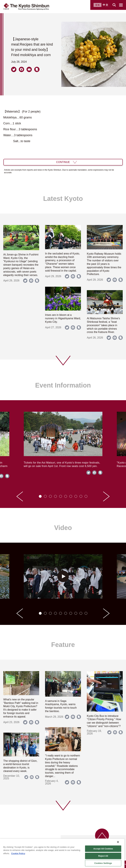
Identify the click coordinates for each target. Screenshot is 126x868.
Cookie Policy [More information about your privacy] (18, 853)
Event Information (63, 385)
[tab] (40, 496)
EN (98, 5)
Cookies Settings (103, 863)
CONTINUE (63, 162)
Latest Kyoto (63, 199)
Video (63, 528)
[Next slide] (106, 496)
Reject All (103, 856)
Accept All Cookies (103, 849)
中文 (106, 5)
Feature (63, 645)
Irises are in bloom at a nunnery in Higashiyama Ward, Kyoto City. (63, 318)
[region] (62, 853)
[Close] (118, 842)
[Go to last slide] (20, 496)
